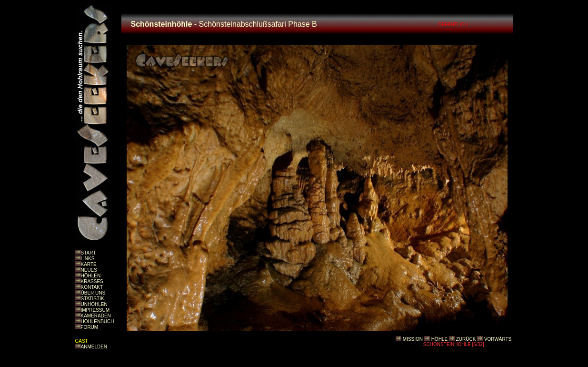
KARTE (89, 264)
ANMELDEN (94, 347)
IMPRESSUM (95, 310)
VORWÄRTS (498, 339)
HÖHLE (439, 339)
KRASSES (92, 281)
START (89, 253)
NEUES (89, 270)
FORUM (90, 327)
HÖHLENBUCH (98, 321)
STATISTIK (93, 299)
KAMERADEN (96, 316)
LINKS (88, 259)
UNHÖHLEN (94, 304)
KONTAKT (92, 287)
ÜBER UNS (93, 293)
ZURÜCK (466, 339)
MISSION (413, 339)
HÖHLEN (91, 276)
